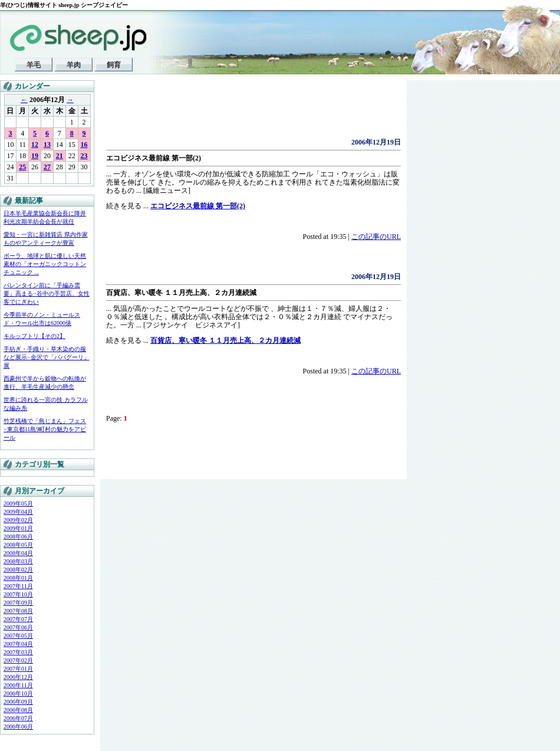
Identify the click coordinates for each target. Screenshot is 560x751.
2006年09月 (18, 702)
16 (84, 145)
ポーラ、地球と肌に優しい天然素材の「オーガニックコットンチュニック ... (45, 264)
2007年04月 (18, 644)
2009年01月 (18, 528)
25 (22, 167)
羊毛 (34, 65)
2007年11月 (18, 586)
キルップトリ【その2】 (34, 336)
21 (60, 156)
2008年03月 (18, 561)
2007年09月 (18, 603)
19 (35, 156)
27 (47, 167)
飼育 (114, 65)
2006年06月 (18, 727)
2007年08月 (18, 611)
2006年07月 (18, 718)
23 (84, 156)
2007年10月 (18, 594)
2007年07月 (18, 619)
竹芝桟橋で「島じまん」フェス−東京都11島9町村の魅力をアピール (45, 429)
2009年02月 (18, 520)
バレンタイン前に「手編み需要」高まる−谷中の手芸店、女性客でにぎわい (47, 293)
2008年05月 (18, 545)
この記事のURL (376, 237)
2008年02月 (18, 570)
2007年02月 (18, 660)
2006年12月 (18, 677)
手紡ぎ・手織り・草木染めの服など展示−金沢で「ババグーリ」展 (47, 357)
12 (35, 145)
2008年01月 (18, 578)
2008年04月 (18, 553)
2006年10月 (18, 693)
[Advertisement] (244, 112)
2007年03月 (18, 652)
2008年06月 (18, 537)
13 (47, 145)
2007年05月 (18, 636)
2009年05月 (18, 504)
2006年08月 (18, 710)
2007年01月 (18, 669)
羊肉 (74, 65)
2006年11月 (18, 685)
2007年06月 (18, 627)
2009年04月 (18, 512)
